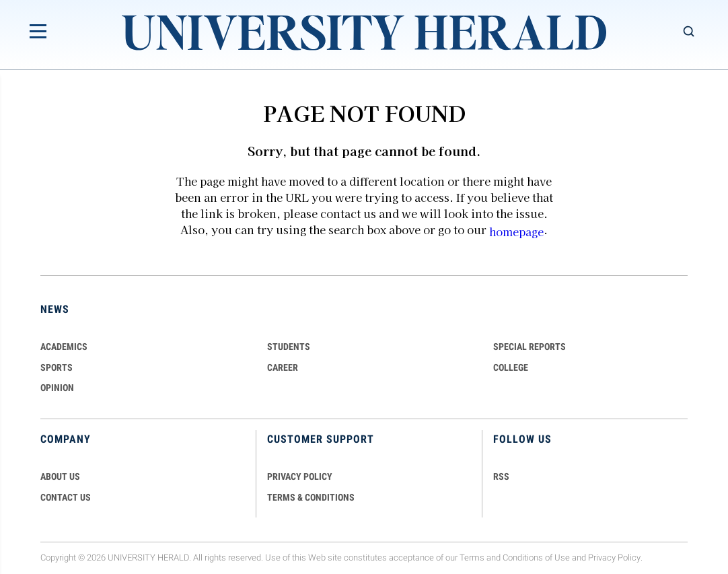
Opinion (57, 388)
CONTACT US (66, 497)
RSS (501, 476)
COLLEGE (511, 367)
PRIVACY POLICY (300, 476)
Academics (64, 347)
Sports (57, 367)
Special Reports (530, 347)
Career (283, 367)
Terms (472, 558)
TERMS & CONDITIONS (311, 497)
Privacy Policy (614, 558)
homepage (516, 231)
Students (289, 347)
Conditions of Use (536, 558)
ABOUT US (60, 476)
